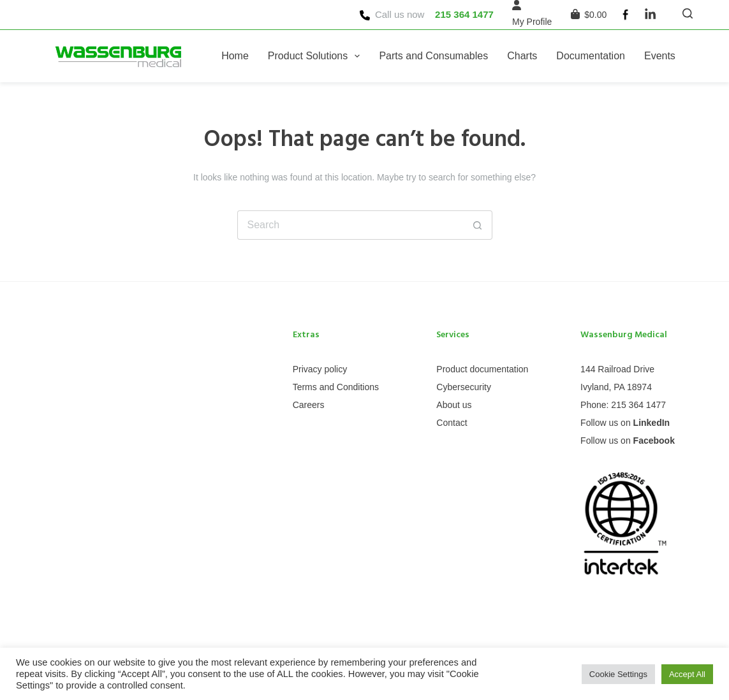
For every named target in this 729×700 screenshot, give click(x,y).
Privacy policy (320, 369)
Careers (309, 405)
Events (660, 56)
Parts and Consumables (433, 56)
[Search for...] (350, 225)
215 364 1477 (464, 14)
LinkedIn (652, 423)
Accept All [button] (687, 674)
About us (454, 405)
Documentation (591, 56)
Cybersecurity (464, 387)
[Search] (688, 13)
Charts (522, 56)
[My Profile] (532, 22)
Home (235, 56)
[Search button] (478, 225)
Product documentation (482, 369)
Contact (452, 423)
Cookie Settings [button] (618, 674)
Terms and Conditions (336, 387)
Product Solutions (317, 56)
